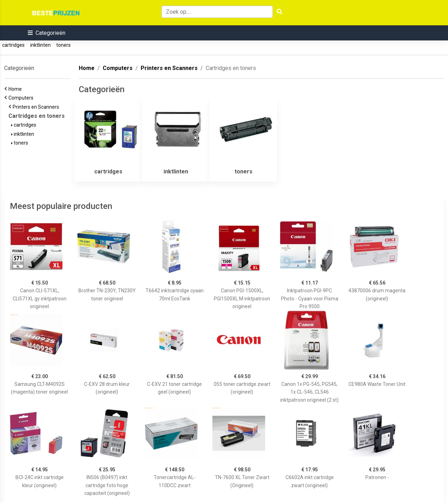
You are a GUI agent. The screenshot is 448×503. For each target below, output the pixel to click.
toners (63, 45)
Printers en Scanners (37, 107)
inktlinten (40, 45)
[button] (47, 33)
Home (16, 89)
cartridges (13, 45)
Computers (22, 98)
